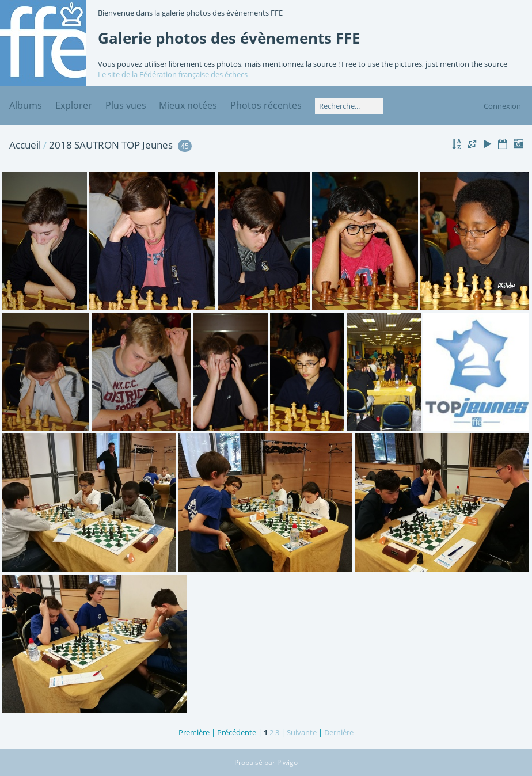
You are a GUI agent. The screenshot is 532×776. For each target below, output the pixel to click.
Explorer (74, 105)
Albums (26, 105)
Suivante (302, 732)
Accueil (25, 145)
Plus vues (126, 105)
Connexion (502, 106)
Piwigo (287, 762)
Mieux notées (188, 105)
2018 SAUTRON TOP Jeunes (111, 145)
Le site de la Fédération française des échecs (173, 74)
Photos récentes (266, 105)
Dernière (339, 732)
